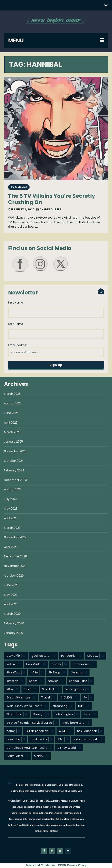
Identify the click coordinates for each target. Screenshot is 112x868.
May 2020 (11, 595)
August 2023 (13, 490)
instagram (52, 851)
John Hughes (66, 715)
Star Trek (51, 690)
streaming (62, 706)
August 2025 (13, 404)
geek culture (43, 656)
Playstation (17, 715)
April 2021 (10, 547)
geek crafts (41, 740)
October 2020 (14, 576)
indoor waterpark (88, 740)
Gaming (79, 673)
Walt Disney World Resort (27, 706)
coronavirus (84, 665)
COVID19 (69, 698)
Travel (48, 698)
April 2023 (11, 519)
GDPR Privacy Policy (72, 866)
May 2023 (11, 509)
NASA (37, 673)
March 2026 (12, 394)
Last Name (16, 324)
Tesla (30, 690)
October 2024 (14, 461)
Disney (59, 665)
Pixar (90, 715)
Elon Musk (36, 665)
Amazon (15, 681)
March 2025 (12, 432)
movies (56, 681)
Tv (88, 698)
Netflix (13, 665)
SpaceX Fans (81, 681)
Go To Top (68, 851)
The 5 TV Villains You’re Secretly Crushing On (52, 199)
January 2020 (14, 633)
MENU (16, 41)
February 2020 (14, 624)
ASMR (65, 731)
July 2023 (11, 499)
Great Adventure (21, 698)
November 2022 (15, 538)
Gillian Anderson (39, 731)
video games (77, 690)
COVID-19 (16, 656)
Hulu (84, 706)
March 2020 (12, 614)
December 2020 (15, 557)
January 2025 (13, 442)
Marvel (41, 756)
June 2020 (11, 585)
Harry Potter (17, 756)
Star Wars (16, 673)
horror (13, 731)
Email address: (56, 350)
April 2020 (11, 605)
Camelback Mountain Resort (29, 748)
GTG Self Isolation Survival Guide (32, 723)
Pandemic (71, 656)
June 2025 (11, 413)
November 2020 (15, 566)
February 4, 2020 (21, 209)
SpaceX (96, 656)
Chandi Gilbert (49, 209)
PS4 (63, 740)
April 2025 (11, 423)
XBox (12, 690)
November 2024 (15, 452)
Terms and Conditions (41, 866)
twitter (60, 851)
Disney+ (41, 715)
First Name (16, 303)
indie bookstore (76, 723)
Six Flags (57, 673)
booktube (16, 740)
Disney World (69, 748)
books (36, 681)
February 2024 (14, 471)
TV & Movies (19, 187)
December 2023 (15, 480)
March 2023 (12, 528)
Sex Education (90, 731)
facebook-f (44, 851)
